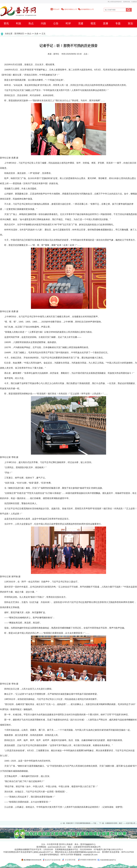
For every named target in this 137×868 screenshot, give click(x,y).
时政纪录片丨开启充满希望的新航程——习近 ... (82, 823)
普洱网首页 (19, 34)
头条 (36, 34)
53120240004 (86, 849)
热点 (29, 34)
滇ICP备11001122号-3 (113, 849)
